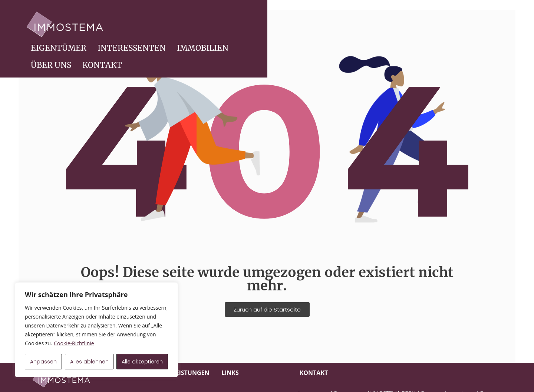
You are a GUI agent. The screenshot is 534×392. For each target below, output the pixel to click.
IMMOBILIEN (386, 24)
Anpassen (43, 362)
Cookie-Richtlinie (74, 343)
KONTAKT (494, 24)
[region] (96, 330)
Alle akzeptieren (142, 362)
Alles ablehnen (89, 362)
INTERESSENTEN (315, 24)
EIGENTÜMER (242, 24)
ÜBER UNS (443, 24)
